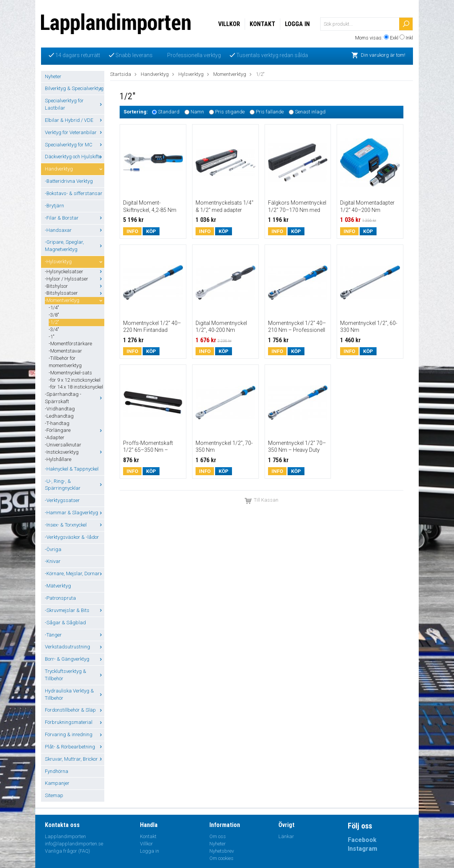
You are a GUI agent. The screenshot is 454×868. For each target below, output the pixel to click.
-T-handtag (57, 423)
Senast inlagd (310, 112)
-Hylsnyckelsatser (75, 272)
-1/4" (54, 308)
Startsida (121, 74)
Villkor (229, 24)
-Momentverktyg (75, 300)
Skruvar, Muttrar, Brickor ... (75, 759)
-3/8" (54, 315)
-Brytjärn (54, 206)
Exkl (394, 38)
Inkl (409, 38)
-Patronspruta (60, 598)
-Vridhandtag (60, 409)
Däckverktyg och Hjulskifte (75, 157)
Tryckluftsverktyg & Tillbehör (75, 675)
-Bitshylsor (75, 286)
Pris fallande (270, 112)
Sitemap (54, 795)
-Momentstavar (65, 351)
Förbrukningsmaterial (75, 722)
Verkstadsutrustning (75, 647)
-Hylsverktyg (75, 262)
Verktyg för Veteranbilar (75, 132)
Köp (151, 231)
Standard (169, 112)
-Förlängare (75, 430)
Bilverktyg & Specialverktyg (75, 88)
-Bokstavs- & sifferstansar (74, 193)
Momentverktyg (230, 74)
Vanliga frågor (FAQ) (67, 851)
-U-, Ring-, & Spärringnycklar (75, 485)
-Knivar (53, 561)
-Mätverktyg (58, 586)
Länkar (286, 836)
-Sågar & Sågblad (65, 623)
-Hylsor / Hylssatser (75, 279)
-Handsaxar (75, 230)
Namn (197, 112)
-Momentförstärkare (70, 344)
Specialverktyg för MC (75, 145)
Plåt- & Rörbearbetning (75, 747)
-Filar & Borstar (75, 218)
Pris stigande (230, 112)
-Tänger (75, 635)
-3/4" (54, 329)
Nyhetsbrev (222, 851)
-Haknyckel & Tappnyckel (72, 469)
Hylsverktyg (191, 74)
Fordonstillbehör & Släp (75, 710)
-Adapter (55, 437)
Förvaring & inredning (75, 734)
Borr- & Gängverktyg (75, 659)
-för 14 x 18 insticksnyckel (76, 387)
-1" (52, 337)
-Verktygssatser (62, 500)
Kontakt (262, 24)
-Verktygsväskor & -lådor (72, 537)
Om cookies (221, 858)
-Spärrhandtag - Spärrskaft (75, 398)
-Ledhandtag (59, 416)
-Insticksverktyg (75, 452)
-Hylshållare (58, 459)
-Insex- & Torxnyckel (75, 525)
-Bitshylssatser (75, 293)
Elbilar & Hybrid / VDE (75, 120)
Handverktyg (75, 169)
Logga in (297, 24)
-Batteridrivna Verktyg (69, 181)
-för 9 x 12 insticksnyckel (75, 380)
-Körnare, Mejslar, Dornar (75, 573)
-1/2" (54, 322)
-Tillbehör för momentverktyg (65, 362)
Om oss (218, 836)
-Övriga (53, 549)
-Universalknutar (63, 445)
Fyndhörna (57, 771)
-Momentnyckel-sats (70, 373)
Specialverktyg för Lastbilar (75, 104)
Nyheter (53, 76)
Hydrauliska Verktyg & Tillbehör (75, 694)
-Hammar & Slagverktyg (75, 513)
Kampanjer (57, 783)
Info (132, 231)
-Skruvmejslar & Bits (75, 610)
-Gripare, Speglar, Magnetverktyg (75, 246)
